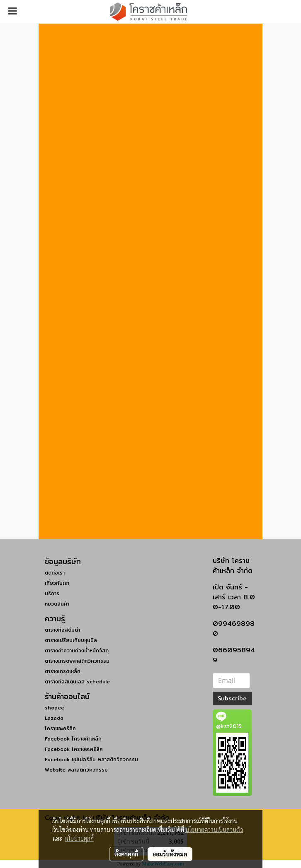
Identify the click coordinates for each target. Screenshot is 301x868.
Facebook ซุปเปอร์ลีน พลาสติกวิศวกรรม (91, 759)
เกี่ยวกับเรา (57, 583)
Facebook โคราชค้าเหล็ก (73, 739)
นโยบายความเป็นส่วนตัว (214, 830)
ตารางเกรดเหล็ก (63, 671)
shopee (55, 708)
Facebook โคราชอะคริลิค (74, 749)
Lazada (54, 718)
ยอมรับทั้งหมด (170, 854)
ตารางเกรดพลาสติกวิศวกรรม (77, 661)
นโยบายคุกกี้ (79, 838)
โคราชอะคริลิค (60, 728)
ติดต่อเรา (55, 573)
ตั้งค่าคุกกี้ (126, 854)
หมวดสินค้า (57, 604)
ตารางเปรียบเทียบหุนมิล (71, 640)
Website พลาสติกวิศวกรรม (76, 770)
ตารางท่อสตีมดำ (62, 630)
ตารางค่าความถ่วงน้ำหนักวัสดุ (77, 650)
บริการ (52, 593)
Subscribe (232, 698)
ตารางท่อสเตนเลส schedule (77, 682)
